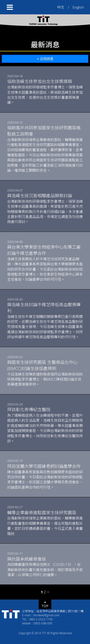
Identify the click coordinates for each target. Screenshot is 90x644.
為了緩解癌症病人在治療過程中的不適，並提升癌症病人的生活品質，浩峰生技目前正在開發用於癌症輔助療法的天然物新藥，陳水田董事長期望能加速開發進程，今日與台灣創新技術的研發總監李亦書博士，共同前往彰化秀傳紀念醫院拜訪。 (45, 425)
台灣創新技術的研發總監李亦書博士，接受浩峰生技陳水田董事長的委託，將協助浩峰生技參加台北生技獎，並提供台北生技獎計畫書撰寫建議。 (45, 92)
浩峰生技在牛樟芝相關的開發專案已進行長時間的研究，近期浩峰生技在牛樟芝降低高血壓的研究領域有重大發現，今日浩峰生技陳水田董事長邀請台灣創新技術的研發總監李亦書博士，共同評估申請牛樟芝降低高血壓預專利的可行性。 (45, 320)
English (78, 7)
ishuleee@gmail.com (46, 615)
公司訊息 (45, 59)
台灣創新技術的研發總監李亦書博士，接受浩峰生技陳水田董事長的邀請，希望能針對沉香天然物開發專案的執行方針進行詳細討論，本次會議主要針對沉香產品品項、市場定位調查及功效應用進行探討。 (45, 208)
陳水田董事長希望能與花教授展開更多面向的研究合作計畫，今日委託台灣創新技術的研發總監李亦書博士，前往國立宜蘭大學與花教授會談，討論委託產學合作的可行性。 (45, 476)
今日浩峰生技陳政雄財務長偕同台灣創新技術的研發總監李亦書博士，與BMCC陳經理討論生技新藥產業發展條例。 (45, 373)
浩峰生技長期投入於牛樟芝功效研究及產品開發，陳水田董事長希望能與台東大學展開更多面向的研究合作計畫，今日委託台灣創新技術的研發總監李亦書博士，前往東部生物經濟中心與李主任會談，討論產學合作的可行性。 (45, 263)
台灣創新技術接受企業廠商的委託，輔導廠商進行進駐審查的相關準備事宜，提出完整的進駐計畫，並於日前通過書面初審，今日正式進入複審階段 (45, 523)
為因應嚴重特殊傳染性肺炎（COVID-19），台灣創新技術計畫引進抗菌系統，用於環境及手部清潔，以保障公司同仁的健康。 (45, 567)
